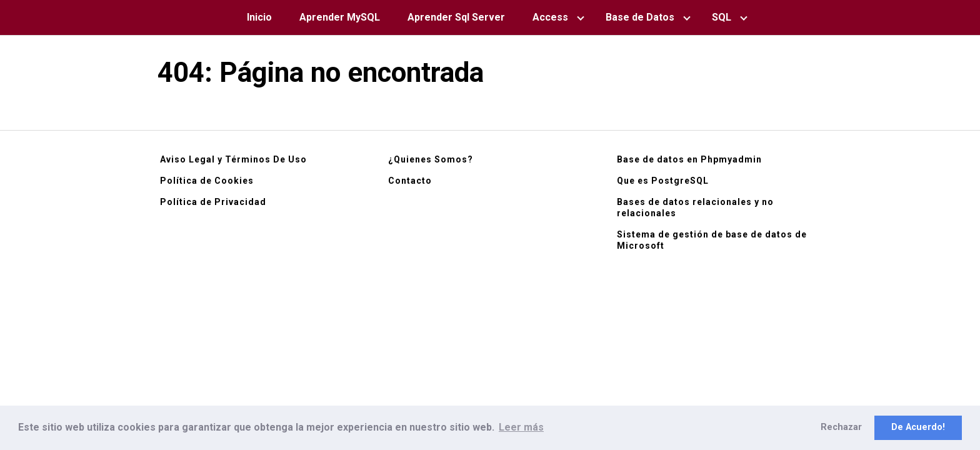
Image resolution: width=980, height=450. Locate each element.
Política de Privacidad (213, 202)
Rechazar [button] (841, 427)
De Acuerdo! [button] (918, 427)
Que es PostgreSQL (663, 181)
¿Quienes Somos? (431, 159)
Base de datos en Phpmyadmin (689, 159)
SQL (722, 17)
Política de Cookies (207, 181)
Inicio (259, 17)
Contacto (410, 181)
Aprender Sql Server (456, 17)
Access (550, 17)
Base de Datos (640, 17)
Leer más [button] (521, 427)
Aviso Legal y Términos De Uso (233, 159)
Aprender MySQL (340, 17)
